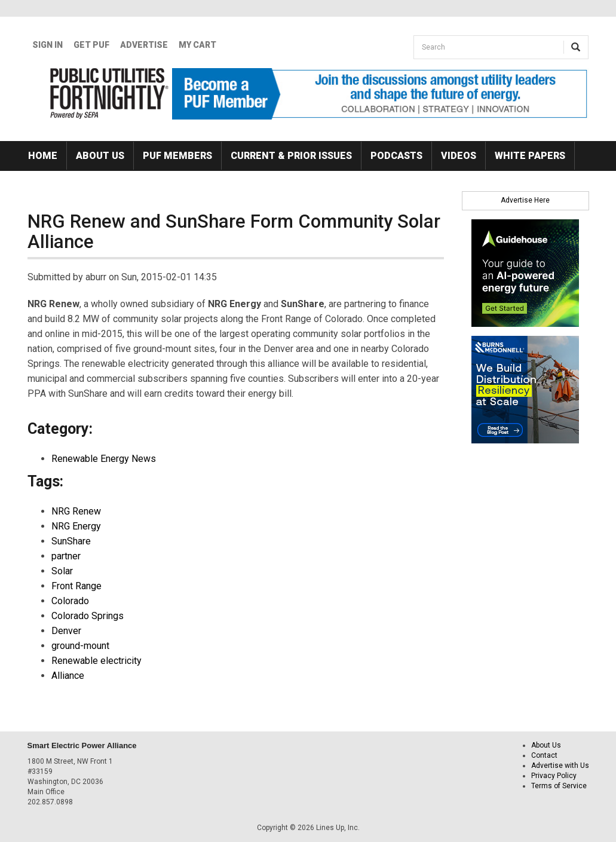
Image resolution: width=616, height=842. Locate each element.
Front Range (76, 586)
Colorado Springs (88, 616)
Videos (459, 156)
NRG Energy (76, 526)
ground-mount (80, 646)
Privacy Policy (554, 776)
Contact (544, 755)
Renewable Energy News (104, 459)
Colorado (70, 601)
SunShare (71, 541)
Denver (66, 631)
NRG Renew (76, 511)
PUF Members (177, 156)
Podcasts (396, 156)
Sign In (47, 45)
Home (43, 156)
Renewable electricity (96, 661)
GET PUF (91, 45)
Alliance (68, 676)
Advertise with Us (560, 766)
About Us (100, 156)
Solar (62, 571)
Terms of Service (559, 786)
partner (66, 556)
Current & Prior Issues (291, 156)
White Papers (530, 156)
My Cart (197, 45)
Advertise (144, 45)
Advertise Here (525, 200)
